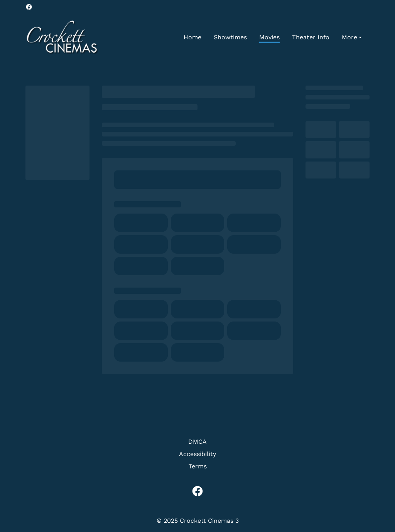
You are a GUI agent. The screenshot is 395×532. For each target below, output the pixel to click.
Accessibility (197, 454)
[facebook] (29, 7)
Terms (198, 466)
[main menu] (273, 37)
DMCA (197, 442)
